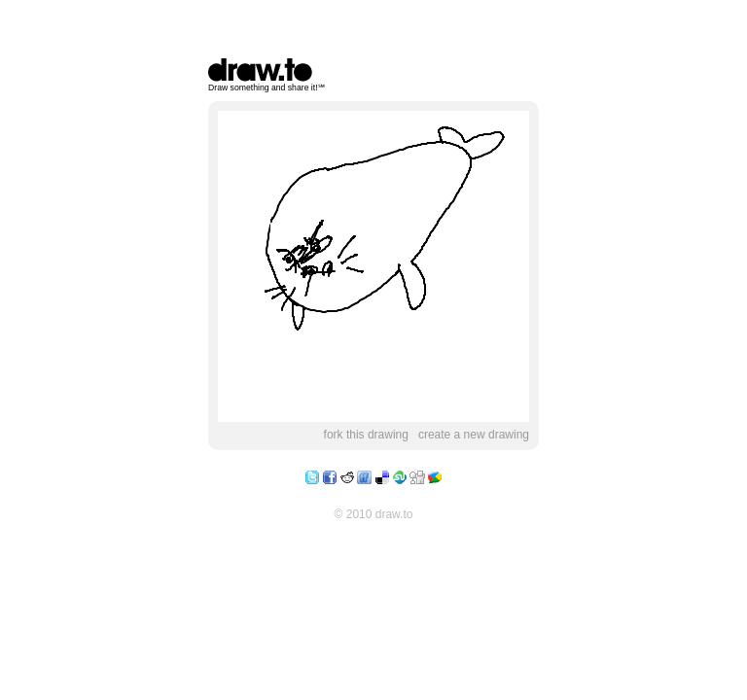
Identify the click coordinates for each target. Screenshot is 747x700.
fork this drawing (366, 435)
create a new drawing (474, 435)
